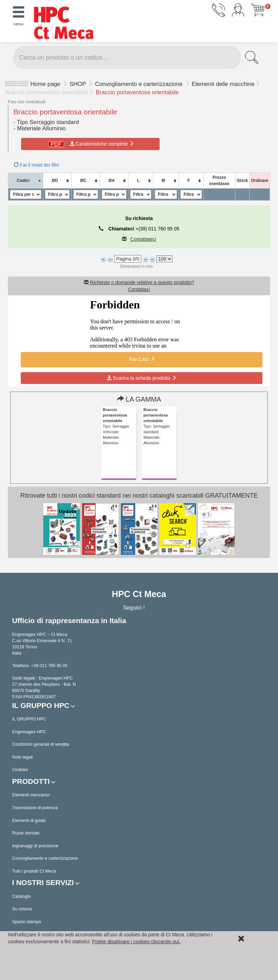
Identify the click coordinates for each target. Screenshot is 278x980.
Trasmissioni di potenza (35, 808)
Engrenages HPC (29, 732)
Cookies (20, 770)
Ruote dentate (26, 833)
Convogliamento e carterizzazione (139, 84)
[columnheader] (25, 181)
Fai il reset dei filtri (37, 165)
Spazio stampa (26, 922)
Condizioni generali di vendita (41, 744)
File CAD (142, 359)
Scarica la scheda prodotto (142, 378)
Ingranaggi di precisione (35, 846)
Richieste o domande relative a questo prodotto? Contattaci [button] (139, 286)
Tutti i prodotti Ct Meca (34, 871)
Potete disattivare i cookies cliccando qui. (136, 942)
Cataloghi (21, 896)
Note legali (23, 757)
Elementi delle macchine (223, 84)
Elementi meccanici (31, 795)
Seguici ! (134, 607)
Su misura (22, 909)
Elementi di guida (29, 821)
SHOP (79, 84)
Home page (46, 84)
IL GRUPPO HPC (29, 719)
